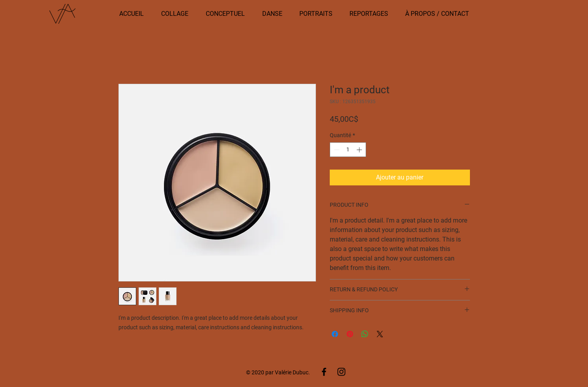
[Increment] (360, 150)
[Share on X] (380, 334)
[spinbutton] (348, 150)
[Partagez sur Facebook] (335, 334)
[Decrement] (336, 150)
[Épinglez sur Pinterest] (350, 334)
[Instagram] (341, 372)
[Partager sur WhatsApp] (365, 334)
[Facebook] (324, 372)
